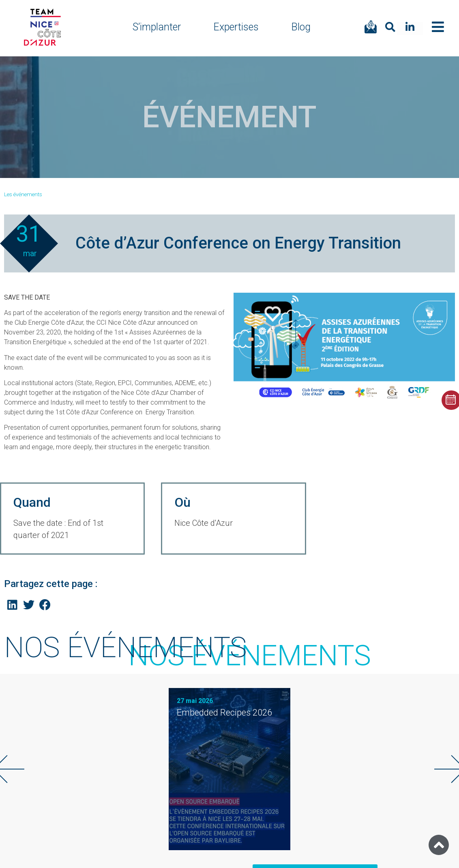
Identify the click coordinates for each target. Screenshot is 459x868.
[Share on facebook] (45, 605)
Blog (301, 27)
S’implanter (157, 27)
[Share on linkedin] (12, 605)
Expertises (236, 27)
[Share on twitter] (29, 605)
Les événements (23, 194)
